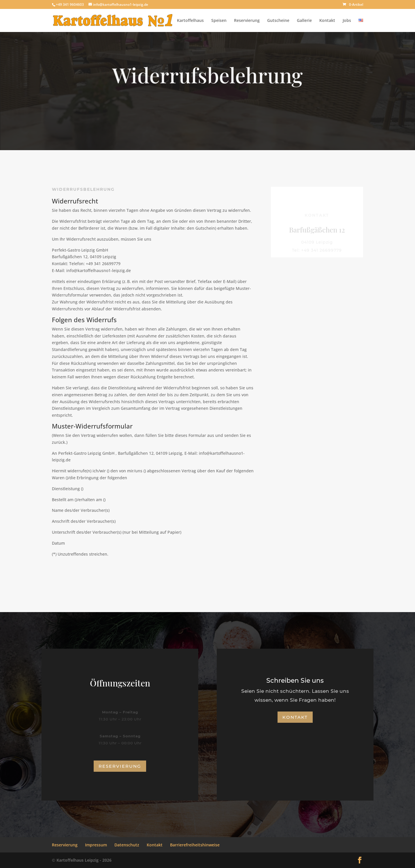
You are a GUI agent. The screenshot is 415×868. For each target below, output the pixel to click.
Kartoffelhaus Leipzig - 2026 (84, 860)
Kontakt (327, 21)
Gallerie (304, 21)
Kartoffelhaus (190, 21)
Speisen (219, 21)
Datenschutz (127, 845)
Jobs (347, 21)
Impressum (96, 845)
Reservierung (247, 21)
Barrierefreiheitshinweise (195, 845)
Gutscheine (278, 21)
